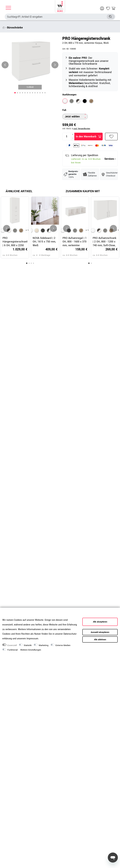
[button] (15, 93)
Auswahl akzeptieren (100, 632)
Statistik (28, 645)
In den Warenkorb (89, 137)
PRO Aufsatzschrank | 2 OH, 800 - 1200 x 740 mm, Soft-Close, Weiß (104, 242)
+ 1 (27, 230)
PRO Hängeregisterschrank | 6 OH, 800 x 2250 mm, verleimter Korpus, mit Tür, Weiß (15, 242)
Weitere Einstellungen (31, 650)
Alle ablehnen (100, 640)
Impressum (32, 639)
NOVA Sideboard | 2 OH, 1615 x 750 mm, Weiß (44, 242)
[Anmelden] (102, 8)
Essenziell (12, 645)
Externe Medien (63, 645)
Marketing (44, 645)
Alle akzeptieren (100, 622)
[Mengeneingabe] (67, 137)
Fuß (64, 110)
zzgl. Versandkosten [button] (82, 129)
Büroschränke (15, 28)
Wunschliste (111, 137)
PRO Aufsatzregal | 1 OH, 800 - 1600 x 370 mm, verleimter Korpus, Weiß (75, 242)
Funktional (12, 650)
